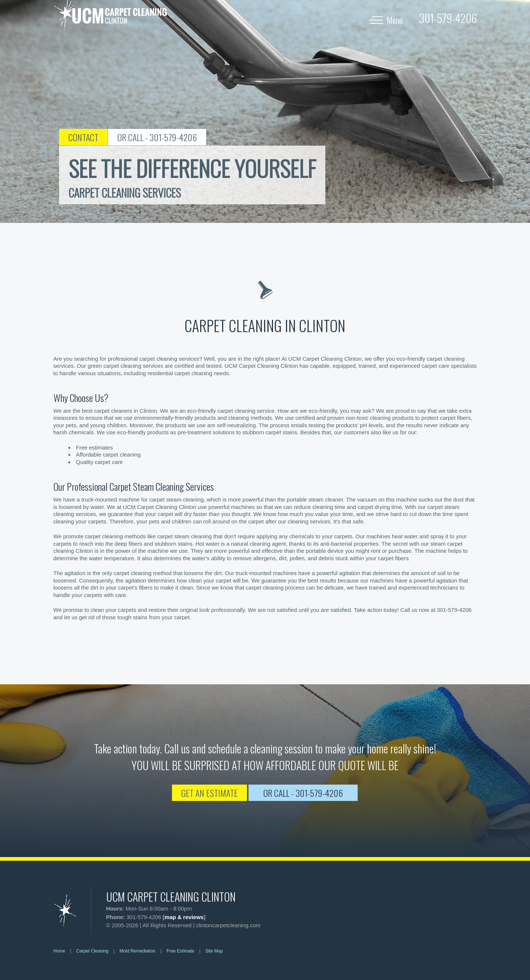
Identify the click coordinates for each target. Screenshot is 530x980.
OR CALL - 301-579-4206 (157, 137)
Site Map (214, 951)
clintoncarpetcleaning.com (228, 925)
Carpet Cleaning (92, 951)
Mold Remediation (138, 951)
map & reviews (184, 917)
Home (59, 951)
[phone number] (448, 18)
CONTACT (83, 137)
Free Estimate (180, 951)
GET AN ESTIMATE (209, 793)
